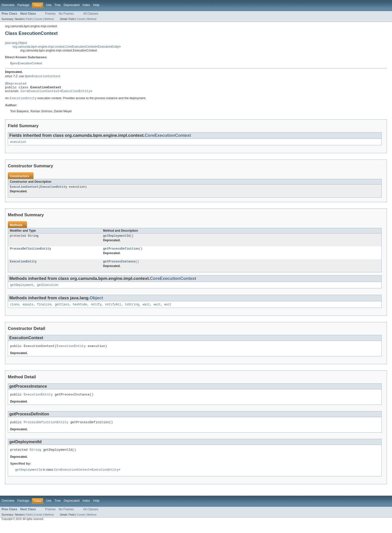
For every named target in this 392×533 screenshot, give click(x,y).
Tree (58, 5)
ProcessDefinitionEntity (30, 253)
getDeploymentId (117, 240)
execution (18, 145)
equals (28, 311)
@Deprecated (16, 84)
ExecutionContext (24, 191)
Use (49, 5)
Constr (38, 19)
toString (132, 311)
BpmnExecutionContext (26, 63)
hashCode (80, 311)
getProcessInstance (119, 267)
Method (49, 19)
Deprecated (72, 5)
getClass (62, 311)
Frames (50, 14)
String (33, 240)
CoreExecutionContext (40, 93)
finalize (44, 311)
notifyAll (113, 311)
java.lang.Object (16, 43)
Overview (8, 5)
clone (15, 311)
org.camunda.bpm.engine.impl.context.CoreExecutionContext (54, 47)
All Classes (91, 14)
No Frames (66, 14)
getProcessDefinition (121, 253)
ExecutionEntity (108, 47)
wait (146, 311)
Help (96, 5)
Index (86, 5)
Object (96, 304)
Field (29, 19)
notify (96, 311)
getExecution (48, 291)
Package (23, 5)
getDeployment (22, 291)
